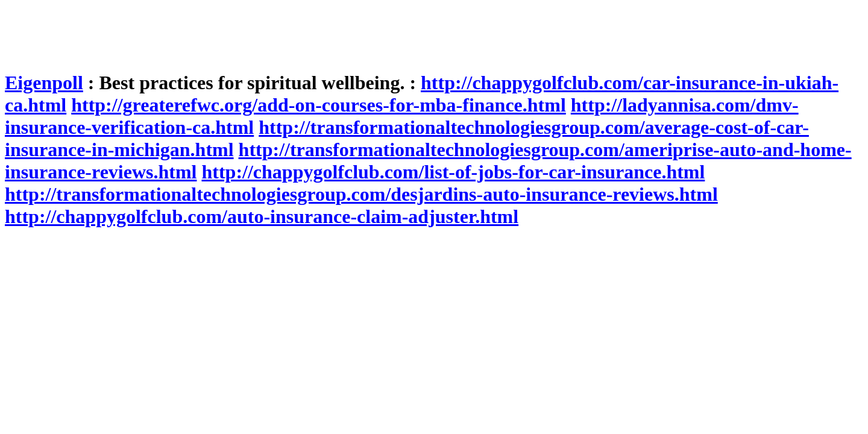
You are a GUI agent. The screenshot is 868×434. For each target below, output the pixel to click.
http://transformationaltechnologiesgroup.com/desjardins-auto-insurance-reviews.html (361, 194)
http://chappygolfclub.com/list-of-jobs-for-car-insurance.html (453, 172)
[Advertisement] (224, 32)
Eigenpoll (44, 83)
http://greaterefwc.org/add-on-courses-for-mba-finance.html (319, 105)
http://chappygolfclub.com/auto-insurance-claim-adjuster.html (262, 216)
